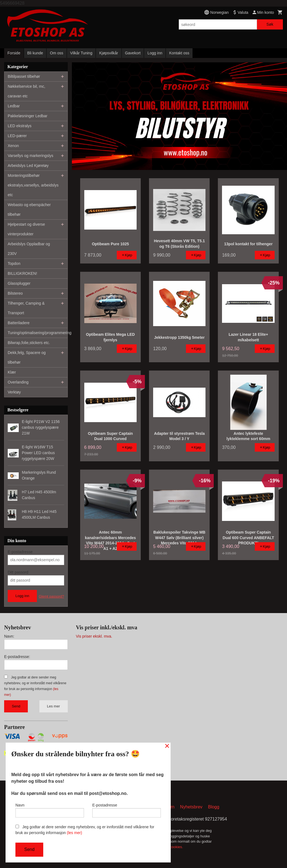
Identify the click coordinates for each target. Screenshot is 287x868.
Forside (14, 53)
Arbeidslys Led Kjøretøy (28, 166)
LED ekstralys (20, 126)
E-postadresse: (17, 657)
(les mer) (75, 833)
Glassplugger (19, 283)
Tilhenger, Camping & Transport (26, 308)
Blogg (214, 807)
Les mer (54, 706)
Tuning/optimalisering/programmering (38, 333)
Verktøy (14, 392)
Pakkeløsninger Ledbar (28, 116)
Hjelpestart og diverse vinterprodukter (26, 229)
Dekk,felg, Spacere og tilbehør (27, 357)
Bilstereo (15, 293)
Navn (50, 810)
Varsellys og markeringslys (30, 156)
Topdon (14, 263)
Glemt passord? (52, 596)
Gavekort (133, 53)
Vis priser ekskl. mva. (94, 636)
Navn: (9, 636)
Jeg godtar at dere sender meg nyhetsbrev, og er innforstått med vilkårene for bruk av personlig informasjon (85, 830)
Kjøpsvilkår (109, 53)
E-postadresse (20, 552)
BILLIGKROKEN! (22, 273)
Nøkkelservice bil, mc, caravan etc (26, 91)
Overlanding (18, 382)
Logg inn (155, 53)
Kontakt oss (179, 53)
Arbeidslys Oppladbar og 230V (29, 249)
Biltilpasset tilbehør (24, 76)
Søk (270, 24)
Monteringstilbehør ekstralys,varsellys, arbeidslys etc (33, 185)
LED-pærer (17, 136)
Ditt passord (18, 572)
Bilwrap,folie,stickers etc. (29, 343)
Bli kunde (35, 53)
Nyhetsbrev (191, 807)
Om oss (56, 53)
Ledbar (14, 106)
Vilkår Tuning (81, 53)
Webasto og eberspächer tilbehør (29, 210)
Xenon (13, 146)
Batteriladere (19, 323)
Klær (12, 372)
